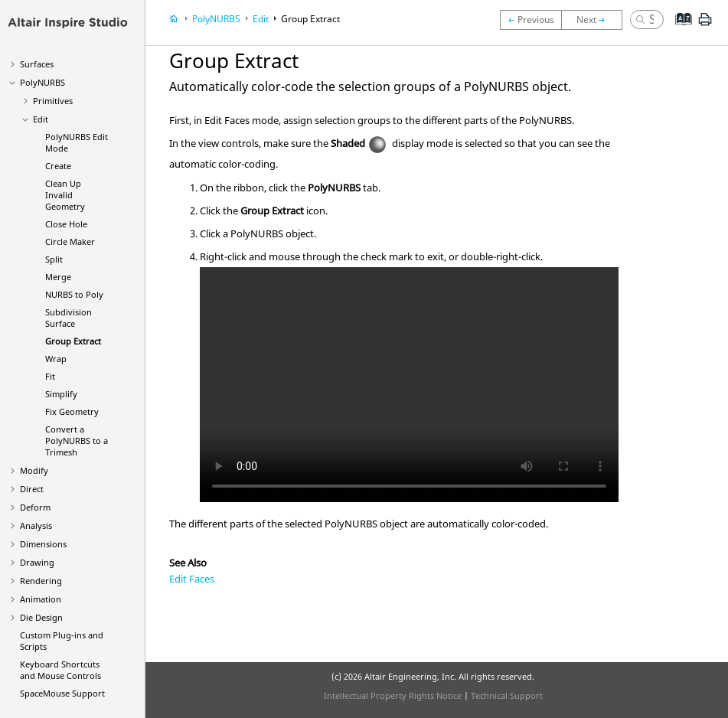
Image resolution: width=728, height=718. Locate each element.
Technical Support (507, 695)
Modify (34, 470)
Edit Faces (192, 579)
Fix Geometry (72, 411)
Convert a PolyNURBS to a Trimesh (77, 441)
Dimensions (43, 544)
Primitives (53, 101)
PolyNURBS (42, 82)
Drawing (37, 562)
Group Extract (73, 341)
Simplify (61, 394)
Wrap (56, 359)
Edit (41, 119)
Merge (58, 277)
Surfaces (37, 64)
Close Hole (66, 224)
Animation (41, 599)
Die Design (41, 617)
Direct (32, 489)
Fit (50, 376)
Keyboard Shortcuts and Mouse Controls (60, 670)
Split (54, 259)
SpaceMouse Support (62, 693)
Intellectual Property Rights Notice (393, 695)
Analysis (36, 525)
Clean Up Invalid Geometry (65, 195)
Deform (35, 507)
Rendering (41, 581)
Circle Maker (70, 242)
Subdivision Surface (69, 318)
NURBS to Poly (74, 294)
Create (58, 166)
